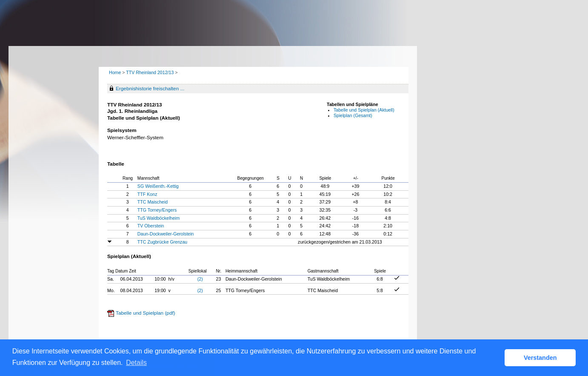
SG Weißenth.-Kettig (158, 186)
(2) (200, 279)
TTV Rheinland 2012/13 (150, 72)
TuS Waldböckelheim (158, 218)
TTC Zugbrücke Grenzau (162, 242)
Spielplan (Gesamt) (353, 115)
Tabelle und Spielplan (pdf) (146, 313)
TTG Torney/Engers (157, 210)
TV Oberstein (151, 226)
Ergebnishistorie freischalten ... (150, 89)
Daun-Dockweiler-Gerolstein (166, 234)
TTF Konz (147, 194)
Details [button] (136, 363)
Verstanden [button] (540, 358)
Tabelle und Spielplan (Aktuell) (364, 110)
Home (115, 72)
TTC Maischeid (153, 202)
